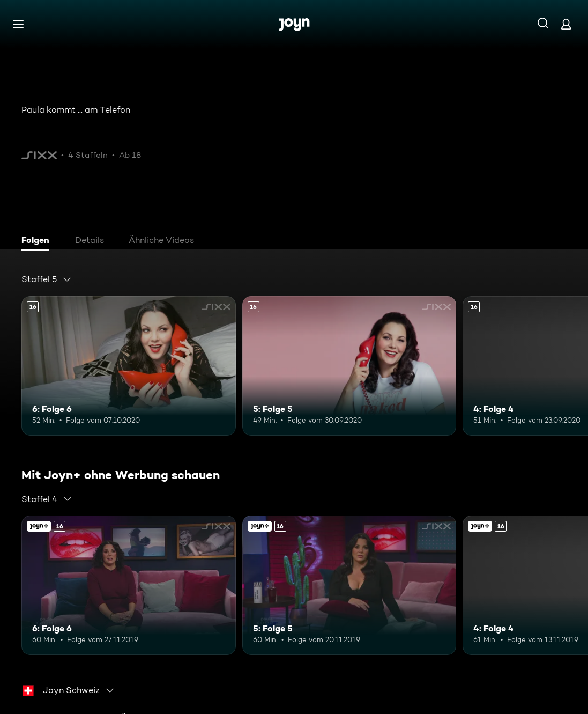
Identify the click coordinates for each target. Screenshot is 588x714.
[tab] (38, 241)
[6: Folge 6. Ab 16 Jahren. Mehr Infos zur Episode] (129, 366)
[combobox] (47, 279)
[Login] (566, 24)
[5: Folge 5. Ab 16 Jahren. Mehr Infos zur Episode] (349, 366)
